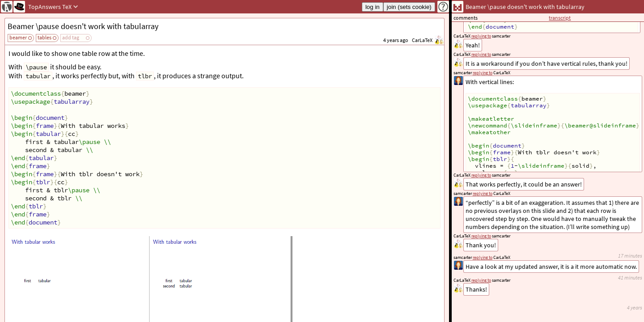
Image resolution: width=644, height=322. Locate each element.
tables (44, 37)
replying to (481, 280)
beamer (18, 37)
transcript (560, 18)
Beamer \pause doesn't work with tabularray (83, 26)
